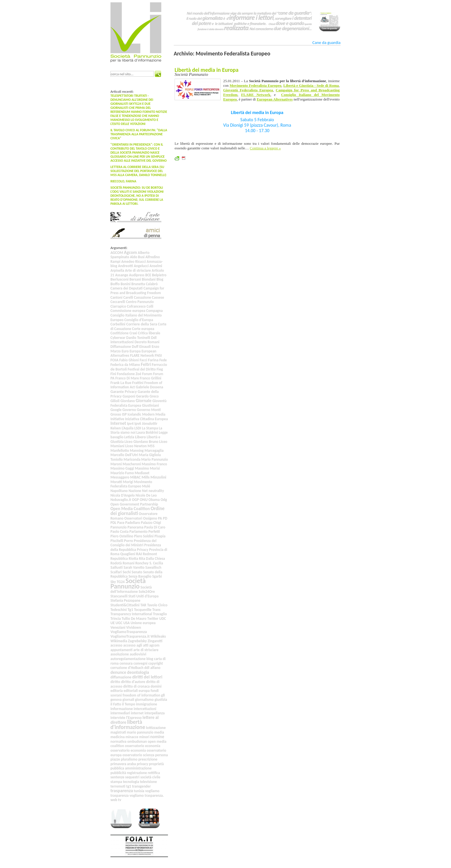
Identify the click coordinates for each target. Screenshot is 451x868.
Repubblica (119, 559)
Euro (125, 351)
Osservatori (133, 518)
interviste (118, 718)
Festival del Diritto (142, 369)
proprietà (156, 764)
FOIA (114, 360)
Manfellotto (120, 451)
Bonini (126, 284)
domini (156, 686)
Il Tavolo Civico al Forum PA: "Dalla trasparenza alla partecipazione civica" (139, 134)
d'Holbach (135, 668)
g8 (163, 695)
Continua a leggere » (265, 148)
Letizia (129, 437)
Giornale (144, 401)
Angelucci (141, 266)
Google (116, 410)
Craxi (133, 333)
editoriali (131, 691)
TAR (143, 605)
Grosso (116, 414)
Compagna (154, 311)
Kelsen (116, 428)
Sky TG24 (118, 582)
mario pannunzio (140, 732)
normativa (118, 741)
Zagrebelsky (137, 641)
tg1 (129, 786)
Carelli (128, 297)
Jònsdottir (150, 424)
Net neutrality (153, 491)
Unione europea (143, 623)
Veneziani (118, 627)
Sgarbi (157, 576)
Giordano (128, 401)
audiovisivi (138, 654)
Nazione (135, 491)
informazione (122, 709)
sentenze (117, 777)
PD (165, 518)
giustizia (161, 700)
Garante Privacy (124, 392)
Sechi (127, 572)
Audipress (137, 275)
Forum (147, 374)
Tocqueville (143, 610)
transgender (141, 786)
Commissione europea (128, 311)
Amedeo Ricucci (133, 262)
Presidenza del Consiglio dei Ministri (133, 543)
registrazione (137, 773)
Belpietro (159, 275)
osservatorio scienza (138, 755)
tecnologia (131, 782)
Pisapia (160, 536)
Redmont (150, 554)
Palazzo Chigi (151, 523)
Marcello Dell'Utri (124, 455)
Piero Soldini (144, 536)
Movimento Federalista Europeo (131, 484)
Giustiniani (150, 405)
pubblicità (118, 773)
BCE (148, 275)
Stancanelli (119, 596)
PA (160, 518)
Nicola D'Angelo (123, 495)
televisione (148, 782)
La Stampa (150, 428)
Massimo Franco (154, 464)
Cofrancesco (136, 306)
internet (137, 713)
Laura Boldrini (147, 432)
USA (127, 623)
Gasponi (129, 396)
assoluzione (120, 654)
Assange (122, 275)
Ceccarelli (118, 302)
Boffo (115, 284)
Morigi (128, 482)
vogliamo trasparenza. (147, 795)
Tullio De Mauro (134, 619)
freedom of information (141, 695)
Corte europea (143, 329)
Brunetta (138, 284)
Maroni (116, 464)
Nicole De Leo (146, 495)
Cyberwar (118, 338)
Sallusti (116, 567)
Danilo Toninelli (138, 338)
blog (150, 659)
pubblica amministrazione (131, 768)
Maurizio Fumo (122, 473)
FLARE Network (142, 355)
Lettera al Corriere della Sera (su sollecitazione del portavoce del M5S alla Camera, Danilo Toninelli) (138, 171)
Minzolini (158, 477)
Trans (156, 610)
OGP (135, 500)
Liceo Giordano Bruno (142, 442)
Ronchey (142, 563)
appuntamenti (122, 650)
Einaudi (145, 347)
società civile (150, 777)
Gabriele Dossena (149, 387)
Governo (129, 410)
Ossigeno (150, 518)
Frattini (138, 383)
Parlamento (138, 532)
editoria (117, 691)
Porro (128, 541)
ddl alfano (152, 668)
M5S (151, 446)
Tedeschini (119, 610)
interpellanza (154, 713)
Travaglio (160, 614)
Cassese (158, 297)
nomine (157, 737)
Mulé (146, 486)
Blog (160, 279)
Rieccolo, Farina (123, 181)
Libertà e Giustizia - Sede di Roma (311, 85)
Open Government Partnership (134, 504)
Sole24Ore (147, 592)
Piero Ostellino (122, 536)
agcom (154, 645)
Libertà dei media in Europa (207, 70)
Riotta (133, 559)
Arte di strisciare (138, 270)
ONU (144, 500)
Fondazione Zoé (129, 374)
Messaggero (120, 477)
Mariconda (132, 459)
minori (144, 737)
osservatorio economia (143, 746)
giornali (128, 700)
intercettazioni (145, 709)
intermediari (120, 713)
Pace (121, 523)
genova (116, 700)
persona (162, 755)
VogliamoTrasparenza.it (130, 636)
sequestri (132, 777)
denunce (118, 672)
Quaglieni (128, 554)
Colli (150, 306)
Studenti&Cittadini (125, 605)
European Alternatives (275, 99)
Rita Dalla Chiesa (152, 559)
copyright (155, 663)
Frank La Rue (121, 383)
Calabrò (152, 284)
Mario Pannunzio (155, 459)
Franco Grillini (151, 378)
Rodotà (116, 563)
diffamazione (121, 677)
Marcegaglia (154, 451)
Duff (135, 347)
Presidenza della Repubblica (136, 547)
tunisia (139, 791)
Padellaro (133, 523)
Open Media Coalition (130, 509)
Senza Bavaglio (140, 576)
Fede (163, 360)
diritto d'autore (133, 682)
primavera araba (123, 764)
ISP (124, 414)
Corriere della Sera (142, 324)
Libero (140, 437)
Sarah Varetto (134, 567)
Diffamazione (121, 347)
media (159, 732)
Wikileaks (158, 636)
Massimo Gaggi (122, 468)
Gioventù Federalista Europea (138, 403)
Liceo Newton (136, 446)
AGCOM (117, 253)
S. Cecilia (156, 563)
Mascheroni (132, 464)
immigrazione (147, 704)
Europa (135, 351)
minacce (132, 737)
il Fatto (116, 704)
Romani (128, 563)
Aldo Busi (137, 257)
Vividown (134, 627)
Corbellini (118, 324)
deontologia (138, 672)
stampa (116, 782)
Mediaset (142, 473)
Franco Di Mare (127, 378)
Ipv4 (130, 424)
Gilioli (115, 401)
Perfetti (154, 532)
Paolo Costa (120, 532)
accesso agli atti (136, 645)
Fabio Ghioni (129, 360)
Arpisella (117, 270)
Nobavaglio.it (121, 500)
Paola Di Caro (155, 527)
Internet (118, 423)
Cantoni (116, 297)
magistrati (118, 732)
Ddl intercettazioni (133, 340)
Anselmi (156, 266)
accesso (116, 645)
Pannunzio (119, 527)
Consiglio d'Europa (139, 320)
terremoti (118, 786)
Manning (137, 451)
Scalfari (116, 572)
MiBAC (136, 477)
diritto (115, 682)
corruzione (119, 668)
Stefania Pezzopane (125, 600)
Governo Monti (149, 410)
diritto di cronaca (136, 686)
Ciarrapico (118, 306)
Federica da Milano (125, 365)
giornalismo (145, 700)
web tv (116, 800)
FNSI (158, 355)
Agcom (130, 252)
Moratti (116, 482)
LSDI (138, 428)
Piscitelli (117, 541)
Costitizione (120, 333)
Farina (153, 360)
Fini (113, 374)
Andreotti (125, 266)
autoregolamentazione (128, 659)
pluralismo (129, 759)
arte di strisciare (146, 650)
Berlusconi (120, 279)
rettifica (154, 773)
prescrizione (148, 759)
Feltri (146, 364)
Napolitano (119, 491)
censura (126, 663)
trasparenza (122, 791)
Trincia (116, 619)
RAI (139, 554)
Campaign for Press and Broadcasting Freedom (137, 291)
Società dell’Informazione (131, 590)
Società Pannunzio (128, 584)
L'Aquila (128, 428)
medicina (117, 737)
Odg (164, 500)
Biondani (149, 279)
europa (144, 691)
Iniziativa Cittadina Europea (147, 419)
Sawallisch (153, 567)
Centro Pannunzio (140, 302)
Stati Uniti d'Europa (143, 596)
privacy (142, 764)
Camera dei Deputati (127, 288)
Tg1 (130, 610)
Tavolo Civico (157, 605)
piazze (115, 759)
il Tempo (129, 704)
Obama (154, 500)
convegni (141, 663)
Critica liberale (149, 333)
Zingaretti (155, 641)
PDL (113, 523)
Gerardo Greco (147, 396)
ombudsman (137, 741)
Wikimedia (119, 641)
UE (113, 623)
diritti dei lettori (147, 677)
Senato (137, 572)
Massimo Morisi (147, 468)
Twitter (153, 619)
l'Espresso (134, 718)
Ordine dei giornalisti (137, 511)
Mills (146, 477)
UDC (163, 619)
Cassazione (143, 297)
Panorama (135, 527)
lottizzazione (156, 728)
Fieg (160, 369)
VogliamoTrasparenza (129, 632)
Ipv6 (138, 424)
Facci (143, 360)
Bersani (135, 279)
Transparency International (131, 614)
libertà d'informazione (128, 725)
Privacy (143, 550)
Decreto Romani (147, 342)
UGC (119, 623)
